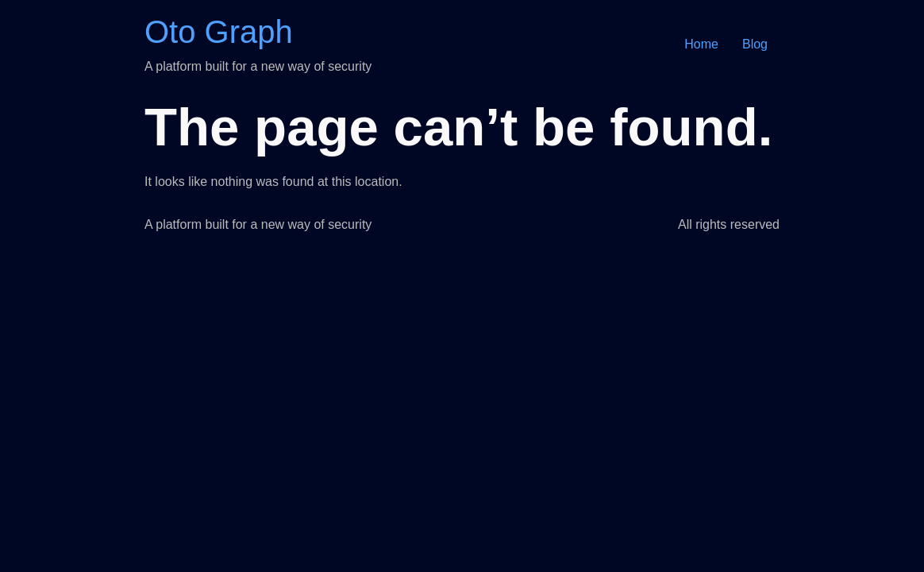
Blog (755, 44)
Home (701, 44)
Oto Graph (219, 32)
